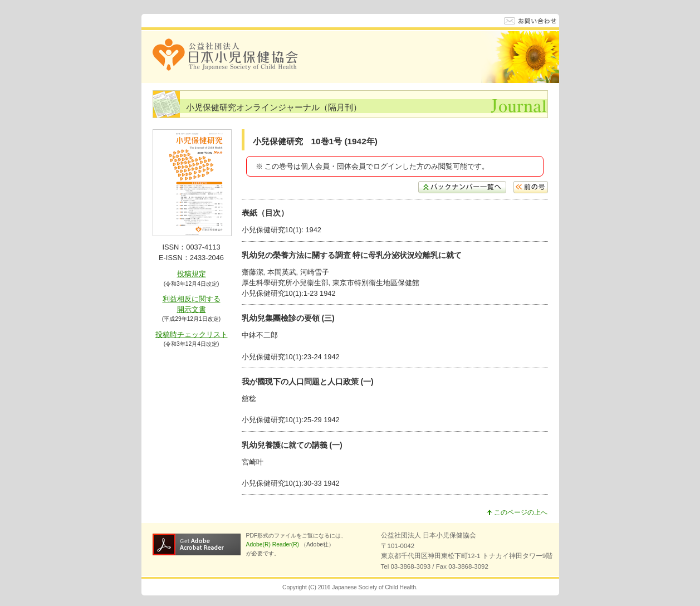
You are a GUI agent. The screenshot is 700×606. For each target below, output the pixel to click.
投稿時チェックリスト (192, 334)
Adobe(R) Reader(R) (273, 544)
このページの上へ (517, 512)
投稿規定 (192, 274)
